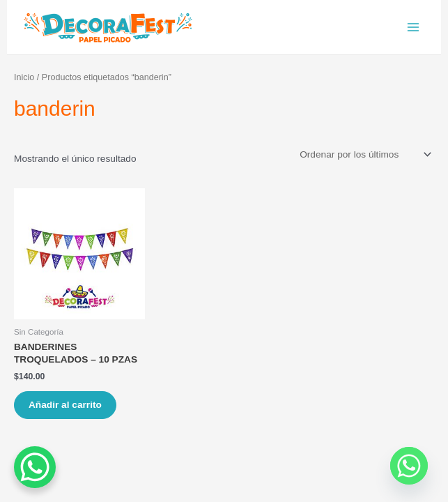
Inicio (24, 77)
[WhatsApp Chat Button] (35, 467)
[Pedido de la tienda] (364, 154)
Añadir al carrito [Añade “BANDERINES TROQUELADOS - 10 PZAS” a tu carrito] (65, 405)
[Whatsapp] (409, 466)
